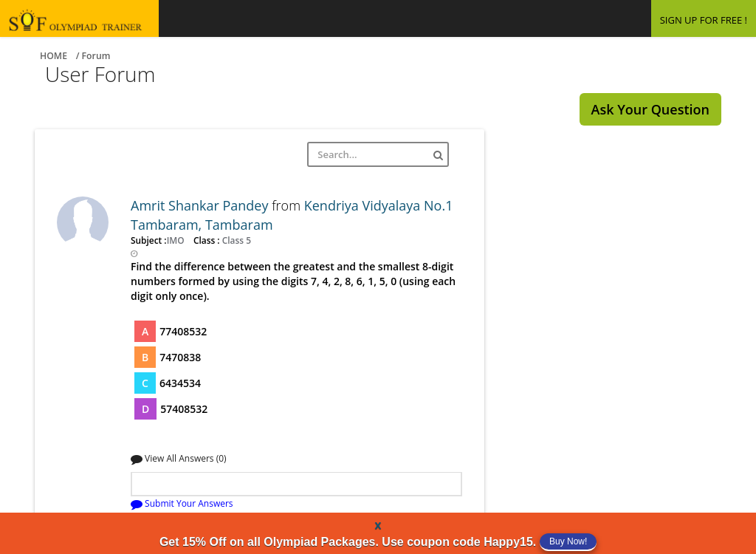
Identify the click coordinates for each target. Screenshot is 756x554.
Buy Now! (568, 541)
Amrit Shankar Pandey (201, 205)
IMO (177, 240)
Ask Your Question (650, 109)
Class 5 (236, 240)
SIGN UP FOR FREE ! (704, 20)
